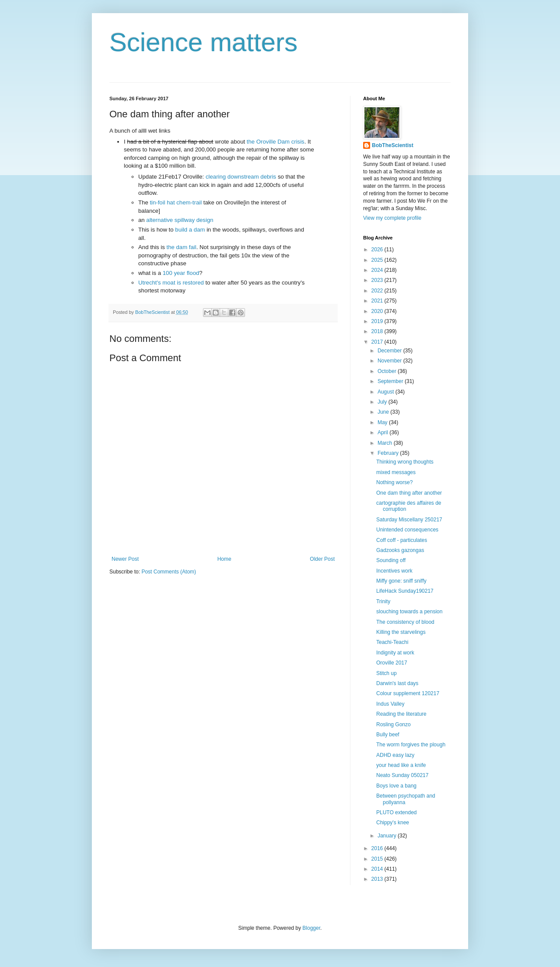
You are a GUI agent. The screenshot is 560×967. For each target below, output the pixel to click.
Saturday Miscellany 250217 (409, 520)
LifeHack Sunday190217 (405, 591)
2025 (378, 260)
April (383, 433)
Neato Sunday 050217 (402, 775)
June (384, 412)
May (383, 422)
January (388, 836)
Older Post (322, 559)
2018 (378, 331)
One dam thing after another (409, 493)
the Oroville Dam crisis (276, 142)
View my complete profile (392, 218)
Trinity (383, 601)
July (383, 402)
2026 (378, 250)
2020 (378, 311)
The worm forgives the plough (411, 745)
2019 (378, 321)
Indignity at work (395, 653)
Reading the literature (401, 714)
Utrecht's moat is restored (171, 283)
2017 (378, 342)
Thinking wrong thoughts (405, 462)
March (386, 443)
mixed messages (396, 472)
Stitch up (387, 673)
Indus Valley (390, 704)
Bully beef (388, 735)
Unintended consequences (407, 530)
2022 (378, 291)
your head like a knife (401, 765)
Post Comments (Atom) (169, 572)
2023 (378, 280)
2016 (378, 848)
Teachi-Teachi (392, 642)
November (390, 361)
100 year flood (181, 273)
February (389, 453)
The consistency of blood (405, 622)
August (387, 392)
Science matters (203, 42)
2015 (378, 859)
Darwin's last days (397, 683)
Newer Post (125, 559)
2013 (378, 879)
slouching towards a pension (409, 612)
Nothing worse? (394, 482)
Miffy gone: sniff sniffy (401, 581)
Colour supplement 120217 (408, 693)
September (391, 381)
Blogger (311, 928)
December (390, 351)
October (388, 371)
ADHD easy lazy (395, 755)
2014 (378, 869)
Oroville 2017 (392, 663)
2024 (378, 270)
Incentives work (394, 571)
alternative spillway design (180, 220)
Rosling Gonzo (394, 724)
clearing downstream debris (241, 177)
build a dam (190, 230)
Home (224, 559)
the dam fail (182, 247)
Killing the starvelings (401, 632)
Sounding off (391, 560)
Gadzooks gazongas (400, 550)
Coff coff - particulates (402, 540)
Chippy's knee (393, 823)
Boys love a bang (396, 786)
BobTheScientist (393, 145)
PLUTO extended (397, 812)
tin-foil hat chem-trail (176, 202)
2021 (378, 301)
